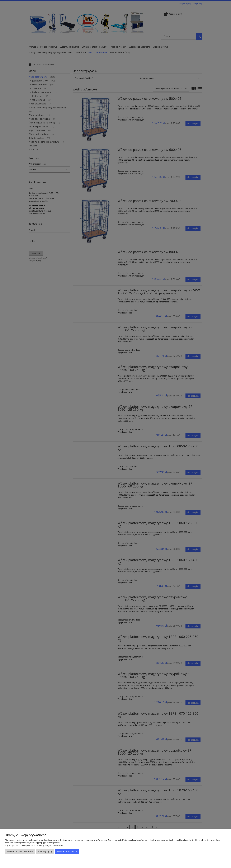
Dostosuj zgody (45, 851)
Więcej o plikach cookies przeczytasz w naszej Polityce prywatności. (34, 845)
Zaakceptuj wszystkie (67, 851)
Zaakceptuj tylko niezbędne (20, 851)
